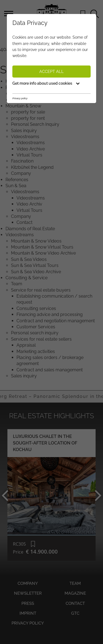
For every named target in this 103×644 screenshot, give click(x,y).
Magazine (75, 593)
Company (28, 583)
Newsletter (28, 593)
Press (28, 603)
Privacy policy (28, 623)
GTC (75, 613)
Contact (75, 603)
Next (95, 495)
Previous (8, 495)
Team (75, 583)
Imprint (28, 613)
